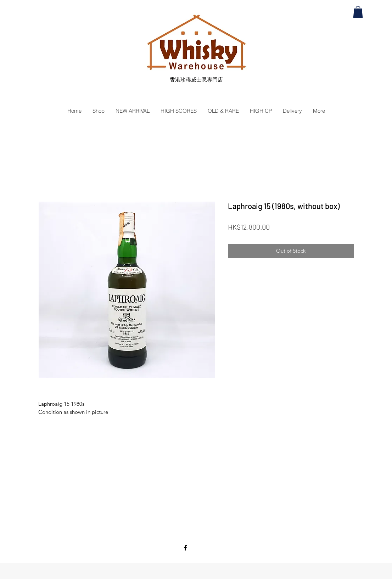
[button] (358, 12)
